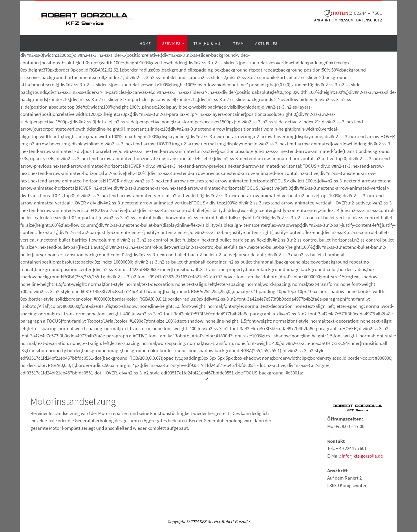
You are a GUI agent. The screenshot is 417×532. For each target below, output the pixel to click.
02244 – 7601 (368, 13)
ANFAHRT (323, 20)
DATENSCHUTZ (369, 20)
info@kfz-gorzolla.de (362, 456)
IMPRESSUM (344, 20)
